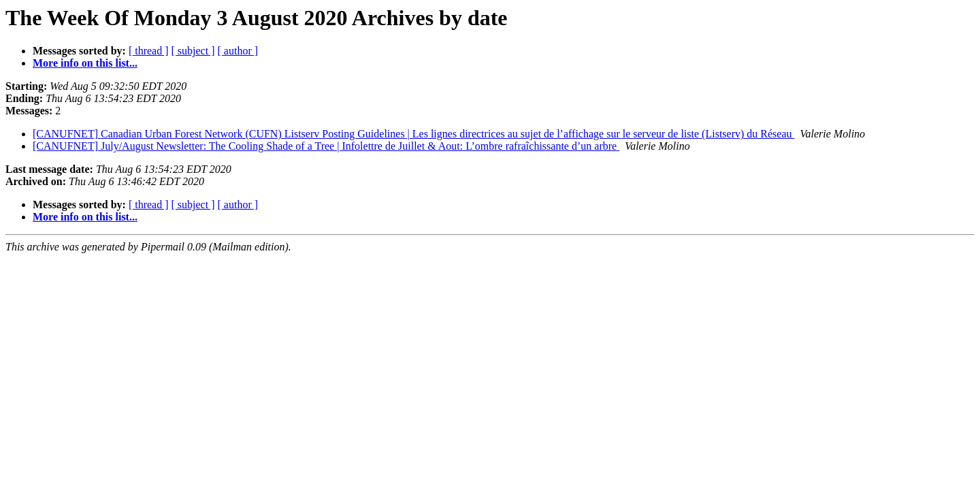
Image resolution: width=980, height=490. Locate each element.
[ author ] (238, 51)
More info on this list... (85, 63)
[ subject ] (193, 51)
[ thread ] (149, 51)
